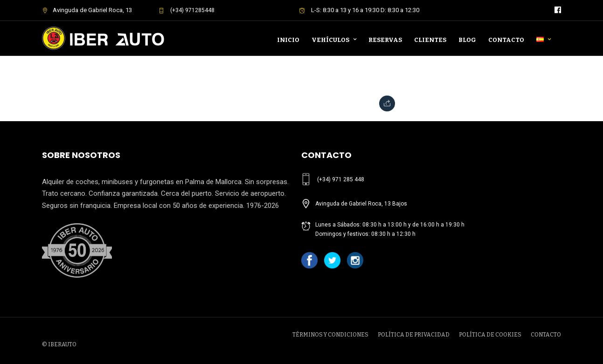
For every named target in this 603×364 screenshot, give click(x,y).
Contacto (506, 40)
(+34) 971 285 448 (341, 179)
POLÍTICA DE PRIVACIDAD (414, 335)
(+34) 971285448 (187, 10)
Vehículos (330, 40)
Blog (467, 40)
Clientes (430, 40)
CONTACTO (546, 335)
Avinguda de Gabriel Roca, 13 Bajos (361, 204)
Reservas (385, 40)
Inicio (288, 40)
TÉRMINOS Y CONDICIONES (330, 335)
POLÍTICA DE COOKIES (490, 335)
